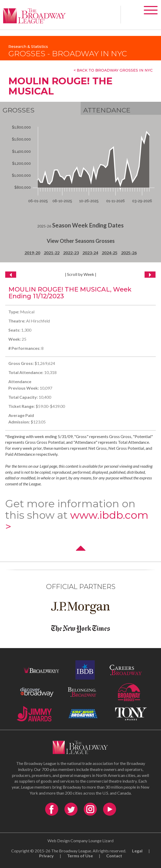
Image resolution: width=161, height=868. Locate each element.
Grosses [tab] (19, 110)
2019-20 (32, 253)
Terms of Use (80, 856)
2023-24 (90, 253)
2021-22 (52, 253)
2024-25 (110, 253)
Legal (137, 851)
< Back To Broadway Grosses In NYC (113, 70)
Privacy (46, 856)
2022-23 (71, 253)
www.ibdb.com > (77, 521)
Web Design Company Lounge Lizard (80, 841)
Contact (114, 856)
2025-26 (129, 253)
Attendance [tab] (107, 110)
